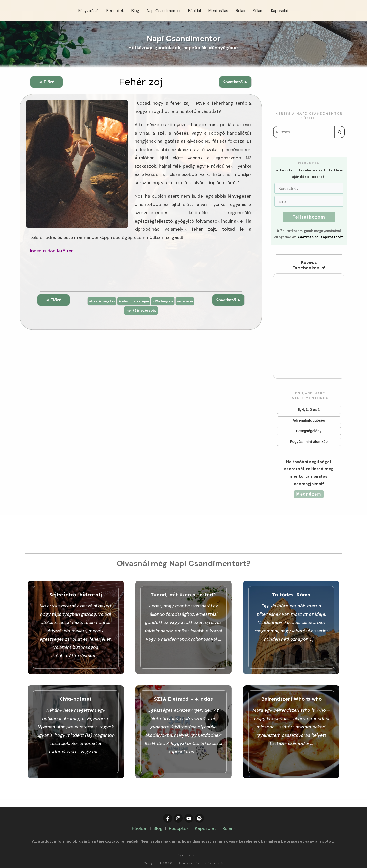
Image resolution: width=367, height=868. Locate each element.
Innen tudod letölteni (52, 251)
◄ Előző (46, 82)
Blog (158, 820)
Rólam (229, 820)
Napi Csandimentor (183, 39)
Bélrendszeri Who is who (291, 728)
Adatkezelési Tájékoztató (201, 855)
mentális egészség (141, 311)
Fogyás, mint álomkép (309, 442)
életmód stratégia (133, 301)
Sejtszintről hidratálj (76, 628)
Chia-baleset (76, 728)
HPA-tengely (165, 301)
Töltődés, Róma (291, 628)
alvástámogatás (98, 301)
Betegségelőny (309, 431)
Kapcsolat (205, 820)
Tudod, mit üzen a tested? (183, 628)
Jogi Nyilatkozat (184, 847)
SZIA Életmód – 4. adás (183, 728)
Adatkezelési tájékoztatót (320, 237)
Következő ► (235, 82)
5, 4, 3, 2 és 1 (309, 410)
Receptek (179, 820)
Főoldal (140, 820)
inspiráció (190, 301)
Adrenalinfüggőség (309, 421)
